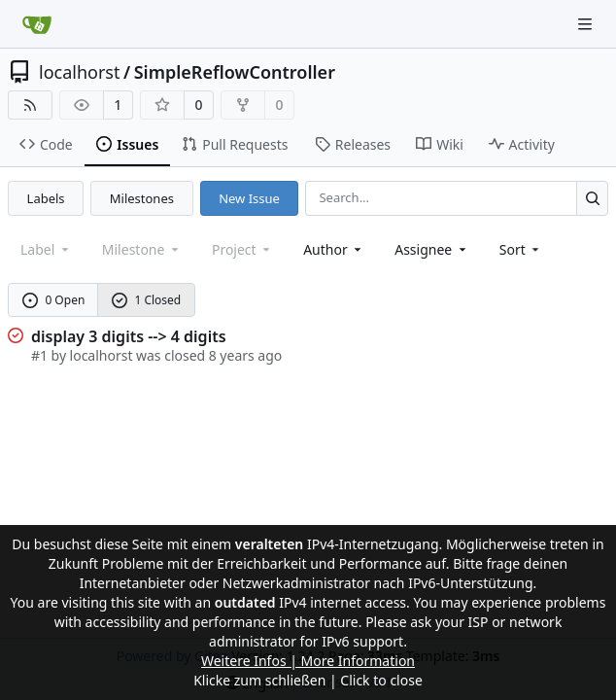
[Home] (37, 24)
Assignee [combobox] (432, 249)
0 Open (54, 300)
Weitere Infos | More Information (308, 661)
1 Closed (147, 300)
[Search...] (592, 198)
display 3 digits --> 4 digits (129, 336)
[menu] (521, 249)
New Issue (249, 198)
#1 (39, 355)
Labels (46, 198)
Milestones (142, 198)
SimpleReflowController (235, 72)
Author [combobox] (334, 249)
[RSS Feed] (30, 105)
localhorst (79, 72)
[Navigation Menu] (587, 24)
